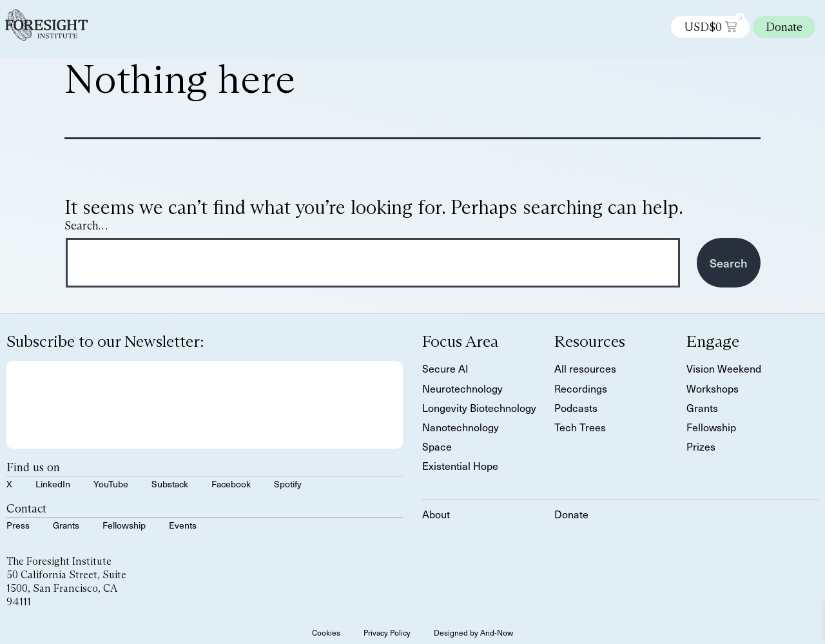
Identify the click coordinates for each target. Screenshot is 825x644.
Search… (86, 226)
